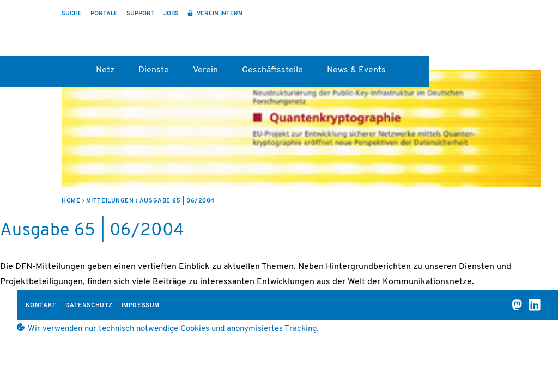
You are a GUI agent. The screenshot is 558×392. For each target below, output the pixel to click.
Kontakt (41, 306)
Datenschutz (89, 306)
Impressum (141, 306)
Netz (105, 70)
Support (141, 14)
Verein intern (219, 14)
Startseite (67, 74)
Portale (104, 14)
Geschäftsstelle (272, 70)
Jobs (171, 14)
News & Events (356, 70)
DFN (505, 33)
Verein (205, 70)
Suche (72, 14)
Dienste (154, 70)
